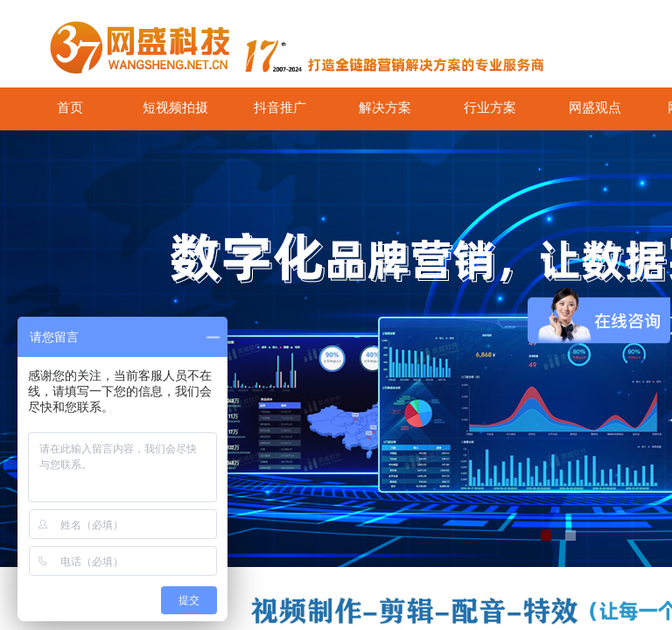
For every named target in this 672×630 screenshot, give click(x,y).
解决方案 (385, 108)
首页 (70, 108)
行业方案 (490, 108)
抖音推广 (280, 108)
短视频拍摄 (175, 108)
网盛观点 (595, 108)
